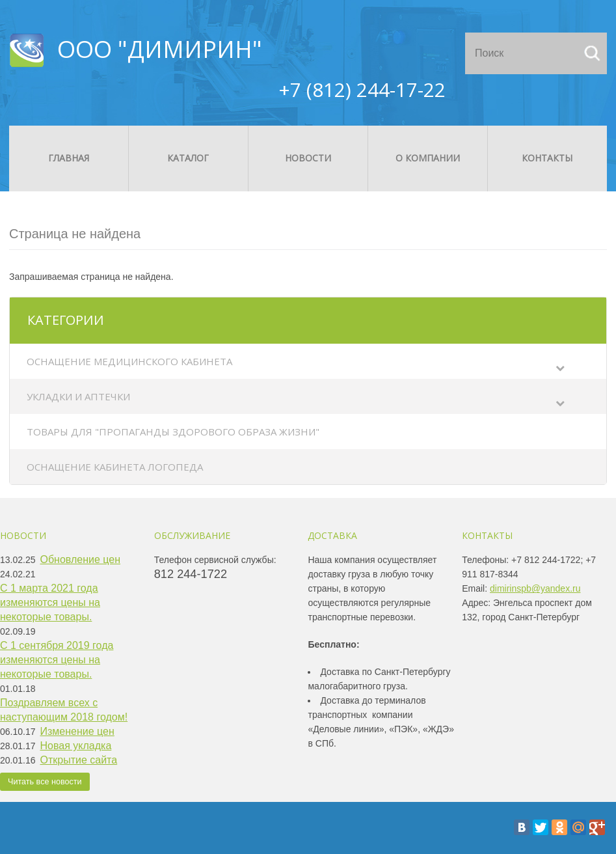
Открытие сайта (79, 760)
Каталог (188, 158)
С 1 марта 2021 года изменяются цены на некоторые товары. (50, 602)
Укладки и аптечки (78, 396)
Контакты (547, 158)
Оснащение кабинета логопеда (115, 467)
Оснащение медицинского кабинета (129, 361)
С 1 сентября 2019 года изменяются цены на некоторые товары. (57, 660)
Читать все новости (45, 782)
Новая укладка (76, 746)
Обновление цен (81, 559)
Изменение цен (77, 731)
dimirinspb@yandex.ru (535, 588)
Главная (69, 158)
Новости (308, 158)
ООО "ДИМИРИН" (160, 49)
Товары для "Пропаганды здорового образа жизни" (173, 432)
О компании (428, 158)
